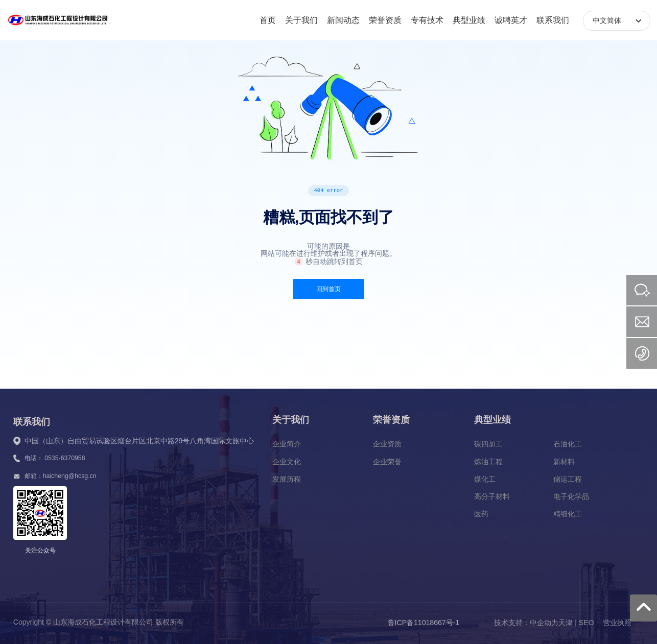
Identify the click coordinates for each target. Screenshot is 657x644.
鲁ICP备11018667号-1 (424, 623)
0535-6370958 (65, 458)
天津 (566, 623)
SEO (586, 623)
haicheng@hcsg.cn (70, 476)
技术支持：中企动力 (526, 623)
